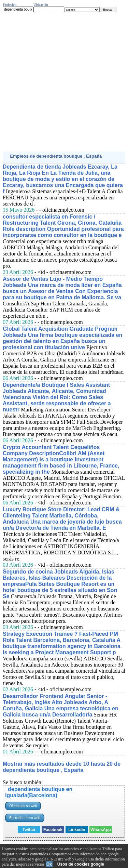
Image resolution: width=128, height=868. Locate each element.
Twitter (29, 830)
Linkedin (77, 830)
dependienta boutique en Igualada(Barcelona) (39, 792)
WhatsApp (101, 830)
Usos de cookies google (81, 864)
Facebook (53, 830)
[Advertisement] (64, 82)
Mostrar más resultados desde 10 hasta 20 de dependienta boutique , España (62, 767)
